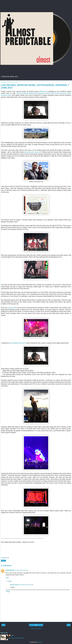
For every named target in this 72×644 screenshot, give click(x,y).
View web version (36, 629)
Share (3, 561)
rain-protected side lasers (18, 343)
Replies (10, 581)
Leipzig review (12, 308)
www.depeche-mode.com (33, 152)
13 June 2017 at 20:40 (26, 585)
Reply (7, 577)
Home (36, 625)
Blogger (40, 642)
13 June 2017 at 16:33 (22, 570)
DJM (12, 636)
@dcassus (43, 91)
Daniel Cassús (15, 585)
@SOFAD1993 (10, 570)
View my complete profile (16, 638)
